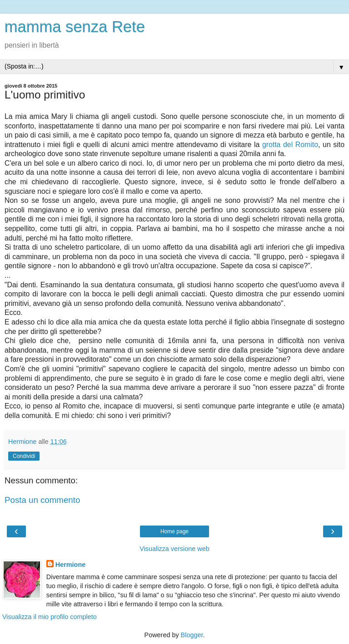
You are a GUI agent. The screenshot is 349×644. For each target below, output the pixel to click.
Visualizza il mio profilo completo (50, 617)
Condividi (24, 456)
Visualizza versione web (174, 549)
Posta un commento (42, 500)
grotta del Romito (290, 145)
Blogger (192, 635)
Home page (174, 531)
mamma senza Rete (75, 27)
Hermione (70, 565)
